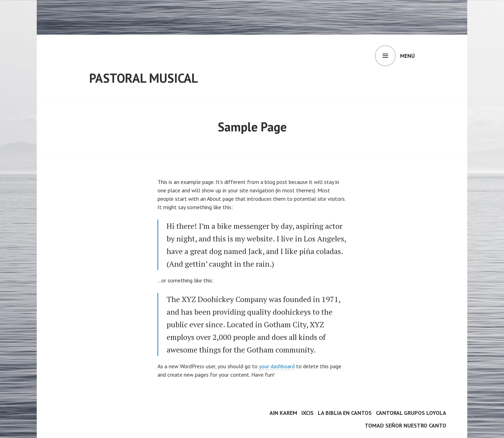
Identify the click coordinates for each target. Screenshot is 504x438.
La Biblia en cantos (345, 413)
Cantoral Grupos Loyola (411, 413)
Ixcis (307, 413)
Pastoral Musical (144, 78)
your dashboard (277, 366)
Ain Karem (283, 413)
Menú (407, 56)
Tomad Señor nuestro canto (405, 425)
